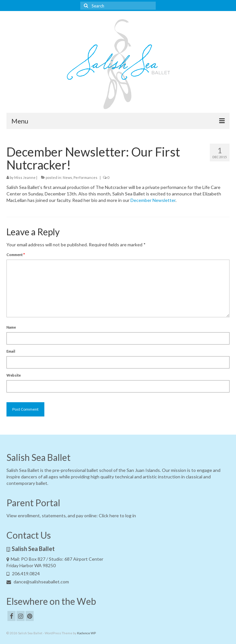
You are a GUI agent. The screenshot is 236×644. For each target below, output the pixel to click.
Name (11, 327)
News (67, 177)
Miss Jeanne (25, 177)
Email (11, 351)
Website (14, 375)
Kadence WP (86, 633)
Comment (16, 255)
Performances (85, 177)
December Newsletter (153, 200)
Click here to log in (117, 515)
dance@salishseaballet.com (38, 582)
